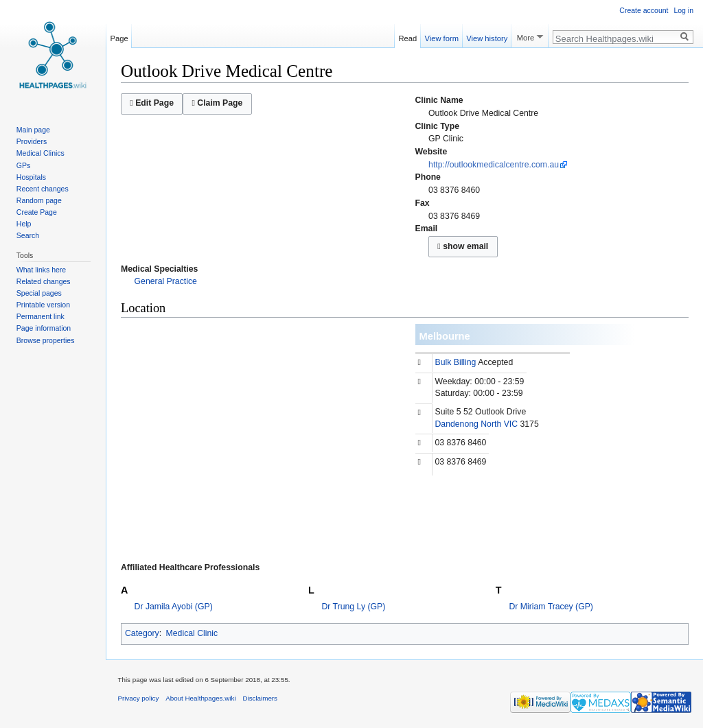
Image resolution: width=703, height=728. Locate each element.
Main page (33, 130)
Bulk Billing (456, 362)
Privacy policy (139, 698)
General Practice (166, 281)
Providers (32, 141)
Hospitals (31, 177)
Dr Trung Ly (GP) (354, 607)
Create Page (37, 212)
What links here (41, 270)
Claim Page (217, 103)
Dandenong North (469, 424)
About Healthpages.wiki (200, 698)
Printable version (43, 305)
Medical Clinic (192, 633)
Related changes (44, 281)
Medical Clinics (41, 153)
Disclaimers (260, 698)
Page (119, 36)
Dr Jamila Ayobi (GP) (174, 607)
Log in (683, 10)
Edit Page (152, 103)
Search (28, 235)
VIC (511, 424)
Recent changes (43, 189)
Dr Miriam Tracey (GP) (551, 607)
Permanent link (41, 316)
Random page (39, 200)
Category (142, 633)
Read (408, 36)
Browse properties (46, 340)
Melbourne (445, 336)
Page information (44, 328)
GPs (23, 165)
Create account (644, 10)
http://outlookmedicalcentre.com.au (494, 165)
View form (441, 36)
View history (487, 36)
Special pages (39, 293)
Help (24, 224)
